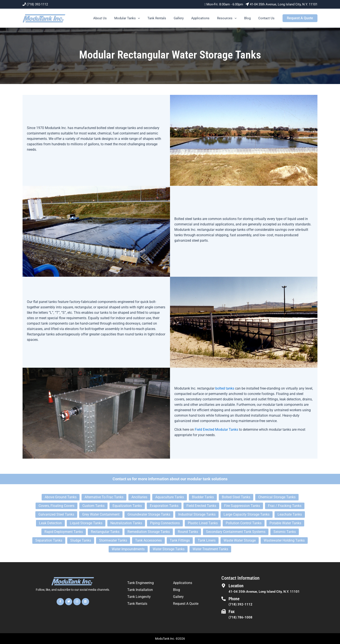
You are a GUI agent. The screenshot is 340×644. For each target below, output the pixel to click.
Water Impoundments (128, 549)
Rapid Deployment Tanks (64, 532)
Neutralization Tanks (126, 523)
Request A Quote (186, 604)
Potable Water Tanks (285, 523)
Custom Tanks (93, 506)
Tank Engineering (141, 583)
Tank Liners (207, 540)
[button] (145, 18)
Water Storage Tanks (169, 549)
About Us (108, 18)
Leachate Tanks (290, 514)
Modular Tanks (134, 18)
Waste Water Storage (240, 540)
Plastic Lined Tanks (203, 523)
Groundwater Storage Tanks (149, 514)
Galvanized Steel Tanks (56, 514)
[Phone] (224, 599)
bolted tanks (225, 388)
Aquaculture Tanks (170, 497)
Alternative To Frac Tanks (104, 497)
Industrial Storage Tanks (197, 514)
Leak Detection (50, 523)
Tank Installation (140, 590)
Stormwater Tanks (113, 540)
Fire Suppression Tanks (242, 506)
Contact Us (267, 18)
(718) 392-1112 (37, 4)
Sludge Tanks (81, 540)
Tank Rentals (163, 18)
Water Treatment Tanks (210, 549)
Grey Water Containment (101, 514)
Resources (229, 18)
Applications (204, 18)
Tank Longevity (139, 597)
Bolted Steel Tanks (236, 497)
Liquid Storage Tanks (86, 523)
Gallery (183, 18)
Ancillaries (139, 497)
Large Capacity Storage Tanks (247, 514)
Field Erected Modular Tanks (216, 430)
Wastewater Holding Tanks (284, 540)
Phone (234, 599)
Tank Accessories (148, 540)
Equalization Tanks (127, 506)
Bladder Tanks (203, 497)
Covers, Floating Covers (56, 506)
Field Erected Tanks (201, 506)
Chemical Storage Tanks (277, 497)
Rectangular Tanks (105, 532)
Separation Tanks (49, 540)
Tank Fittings (180, 540)
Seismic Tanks (285, 532)
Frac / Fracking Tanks (285, 506)
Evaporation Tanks (164, 506)
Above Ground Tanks (61, 497)
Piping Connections (165, 523)
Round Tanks (188, 532)
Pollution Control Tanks (244, 523)
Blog (249, 18)
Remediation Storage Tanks (149, 532)
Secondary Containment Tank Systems (236, 532)
